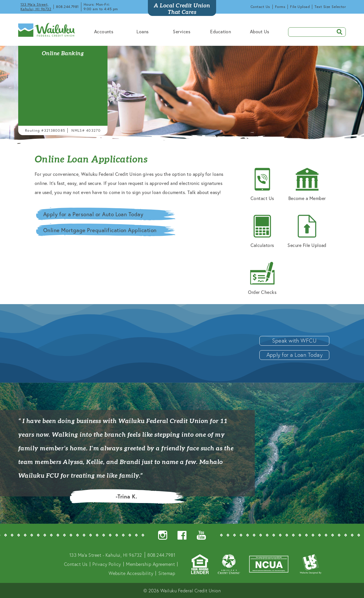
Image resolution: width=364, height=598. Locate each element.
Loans (142, 31)
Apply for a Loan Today (295, 355)
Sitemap (167, 573)
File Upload (300, 7)
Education (221, 31)
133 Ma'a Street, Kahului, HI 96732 (36, 7)
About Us (260, 31)
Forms (280, 7)
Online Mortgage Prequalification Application (100, 230)
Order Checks (262, 278)
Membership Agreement (150, 564)
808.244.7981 (67, 7)
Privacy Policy (107, 564)
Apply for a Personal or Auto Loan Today (93, 214)
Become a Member (307, 184)
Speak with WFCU (294, 340)
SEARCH (338, 31)
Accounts (104, 31)
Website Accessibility (131, 573)
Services (182, 31)
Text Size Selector (330, 7)
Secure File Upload (307, 231)
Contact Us (260, 7)
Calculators (262, 231)
